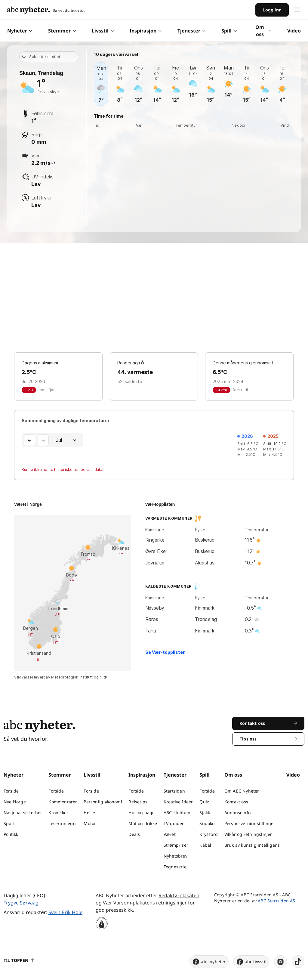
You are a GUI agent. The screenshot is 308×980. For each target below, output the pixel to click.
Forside (11, 791)
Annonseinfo (237, 813)
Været (170, 834)
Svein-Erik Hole (65, 912)
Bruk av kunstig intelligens (252, 845)
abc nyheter (209, 962)
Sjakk (205, 813)
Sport (9, 823)
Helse (89, 813)
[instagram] (280, 962)
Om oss (263, 31)
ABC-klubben (177, 813)
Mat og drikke (143, 823)
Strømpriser (176, 845)
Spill (229, 31)
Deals (134, 834)
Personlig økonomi (103, 802)
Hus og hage (142, 813)
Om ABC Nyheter (242, 791)
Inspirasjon (146, 31)
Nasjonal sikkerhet (23, 813)
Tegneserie (175, 867)
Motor (90, 823)
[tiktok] (298, 962)
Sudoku (207, 823)
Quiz (204, 802)
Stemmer (62, 31)
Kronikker (58, 813)
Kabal (205, 845)
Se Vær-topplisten (165, 652)
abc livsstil (251, 962)
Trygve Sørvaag (21, 903)
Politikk (11, 834)
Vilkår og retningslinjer (248, 834)
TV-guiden (174, 823)
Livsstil (103, 31)
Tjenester (192, 31)
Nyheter (20, 31)
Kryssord (209, 834)
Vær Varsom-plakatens (129, 903)
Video (294, 31)
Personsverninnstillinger (250, 823)
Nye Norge (15, 802)
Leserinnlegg (62, 823)
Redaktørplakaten (179, 895)
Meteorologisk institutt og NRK (79, 677)
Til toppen (19, 960)
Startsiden (174, 791)
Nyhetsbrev (176, 856)
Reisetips (138, 802)
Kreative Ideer (178, 802)
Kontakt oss (236, 802)
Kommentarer (63, 802)
